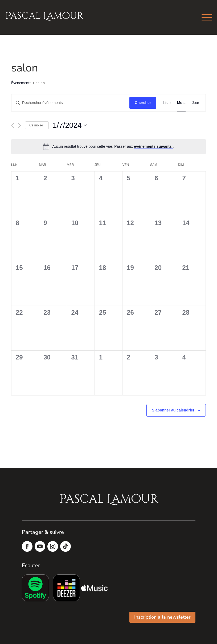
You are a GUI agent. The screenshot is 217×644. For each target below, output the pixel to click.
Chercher (143, 103)
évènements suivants (153, 146)
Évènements (21, 83)
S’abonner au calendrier (173, 410)
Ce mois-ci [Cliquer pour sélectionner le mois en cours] (37, 125)
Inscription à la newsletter (162, 617)
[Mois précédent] (13, 125)
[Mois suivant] (20, 125)
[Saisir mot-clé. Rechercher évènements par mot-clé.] (70, 103)
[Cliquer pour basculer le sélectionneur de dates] (70, 125)
